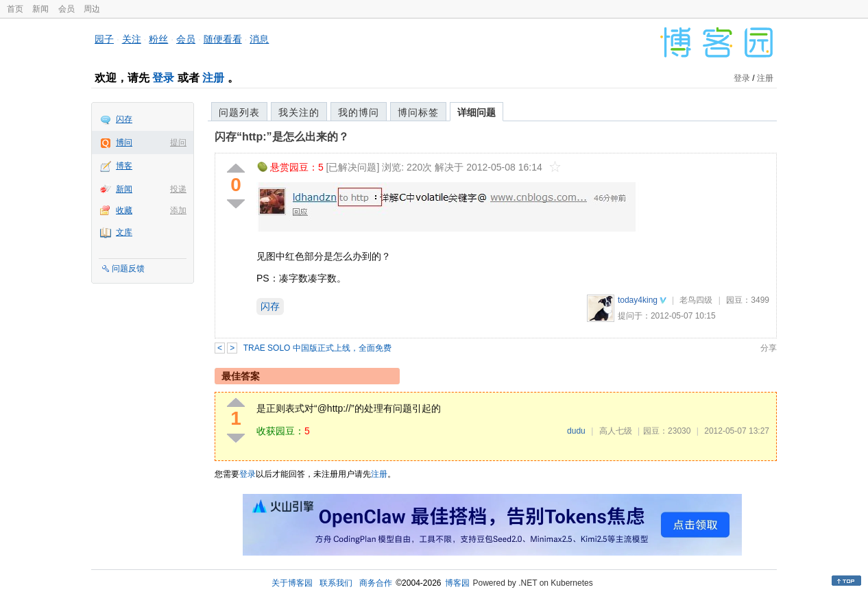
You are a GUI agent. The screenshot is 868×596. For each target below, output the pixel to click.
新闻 (40, 9)
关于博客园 (292, 583)
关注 (132, 39)
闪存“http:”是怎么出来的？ (282, 137)
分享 (769, 348)
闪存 (124, 119)
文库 (124, 232)
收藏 (124, 210)
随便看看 (223, 39)
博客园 (457, 583)
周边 (92, 9)
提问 (178, 142)
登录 (163, 78)
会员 (67, 9)
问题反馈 (128, 269)
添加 (178, 210)
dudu (576, 431)
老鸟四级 (696, 300)
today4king (638, 300)
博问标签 (418, 112)
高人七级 (616, 431)
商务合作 (376, 583)
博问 (124, 142)
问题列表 (239, 112)
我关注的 (299, 112)
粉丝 (158, 39)
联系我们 (336, 583)
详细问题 (477, 112)
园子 (104, 39)
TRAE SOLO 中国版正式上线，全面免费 (317, 348)
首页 (15, 9)
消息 (259, 39)
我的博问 (359, 112)
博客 (124, 166)
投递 (178, 189)
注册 (213, 78)
